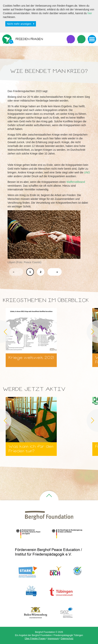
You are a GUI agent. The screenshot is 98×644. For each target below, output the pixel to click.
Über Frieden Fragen (35, 639)
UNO (87, 172)
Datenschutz (67, 639)
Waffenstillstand (76, 182)
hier (90, 13)
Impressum (53, 639)
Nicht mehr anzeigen (19, 24)
